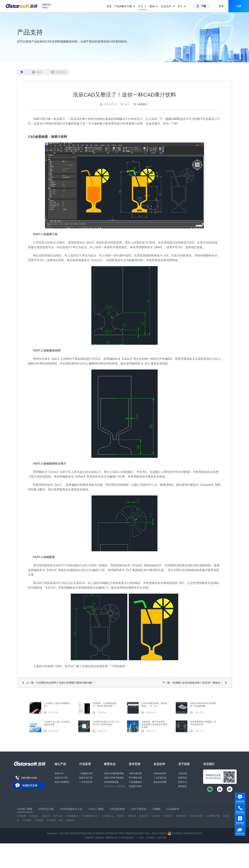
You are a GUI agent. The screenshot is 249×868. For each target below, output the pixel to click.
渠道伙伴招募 (160, 782)
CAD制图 (21, 816)
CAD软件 (150, 838)
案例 (154, 6)
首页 (109, 6)
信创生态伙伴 (160, 773)
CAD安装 (156, 816)
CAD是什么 (108, 816)
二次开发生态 (160, 778)
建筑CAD (144, 816)
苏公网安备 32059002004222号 (185, 833)
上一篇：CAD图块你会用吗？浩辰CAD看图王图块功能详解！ (60, 683)
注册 (239, 6)
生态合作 (168, 6)
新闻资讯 (183, 786)
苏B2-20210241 (159, 833)
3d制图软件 (181, 816)
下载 (203, 6)
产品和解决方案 (125, 6)
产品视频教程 (135, 782)
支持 (143, 6)
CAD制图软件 (72, 816)
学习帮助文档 (135, 778)
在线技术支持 (30, 785)
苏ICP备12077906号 (115, 833)
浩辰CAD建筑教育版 (114, 773)
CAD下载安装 (197, 816)
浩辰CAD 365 (61, 778)
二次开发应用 (86, 782)
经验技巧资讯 (135, 786)
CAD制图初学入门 (91, 816)
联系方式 (183, 782)
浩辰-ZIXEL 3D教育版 (114, 786)
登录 (221, 6)
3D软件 (120, 816)
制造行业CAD (86, 778)
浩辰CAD (171, 119)
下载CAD (46, 816)
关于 (182, 6)
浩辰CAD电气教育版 (114, 778)
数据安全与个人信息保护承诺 (120, 838)
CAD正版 (34, 816)
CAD (37, 72)
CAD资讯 (59, 72)
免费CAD (132, 816)
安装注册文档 (135, 773)
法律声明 (89, 838)
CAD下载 (161, 838)
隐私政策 (100, 838)
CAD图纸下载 (213, 816)
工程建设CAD (86, 773)
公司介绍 (183, 773)
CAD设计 (142, 104)
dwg (61, 820)
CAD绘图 (51, 820)
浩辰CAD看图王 (62, 782)
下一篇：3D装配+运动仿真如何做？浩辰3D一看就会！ (193, 683)
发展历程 (183, 778)
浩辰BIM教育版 (111, 782)
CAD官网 (39, 820)
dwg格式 (70, 820)
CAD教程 (27, 820)
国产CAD (58, 816)
